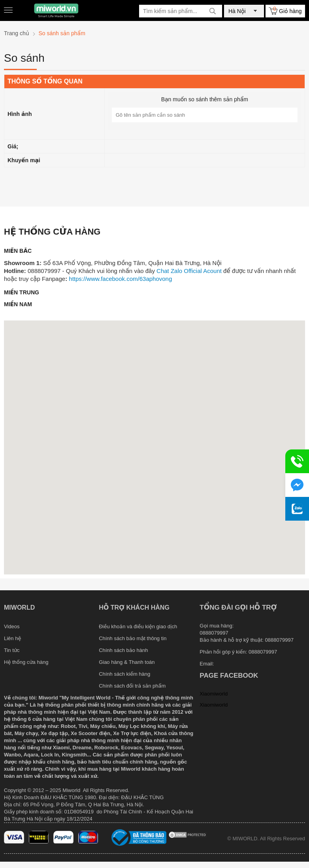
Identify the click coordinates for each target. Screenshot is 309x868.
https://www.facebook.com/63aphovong (120, 279)
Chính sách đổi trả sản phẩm (132, 686)
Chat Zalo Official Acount (189, 271)
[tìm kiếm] (213, 11)
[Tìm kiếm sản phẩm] (181, 11)
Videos (12, 626)
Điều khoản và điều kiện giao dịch (138, 626)
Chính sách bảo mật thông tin (133, 638)
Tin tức (12, 650)
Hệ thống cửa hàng (26, 662)
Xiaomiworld (214, 694)
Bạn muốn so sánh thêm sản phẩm (205, 99)
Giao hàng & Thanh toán (127, 662)
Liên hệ (12, 638)
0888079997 (263, 652)
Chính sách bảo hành (123, 650)
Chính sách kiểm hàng (124, 674)
